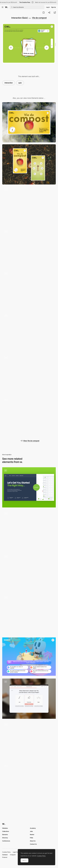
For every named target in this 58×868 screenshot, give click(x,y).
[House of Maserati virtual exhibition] (29, 572)
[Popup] (29, 333)
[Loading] (29, 206)
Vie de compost (39, 18)
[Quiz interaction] (29, 530)
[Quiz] (29, 487)
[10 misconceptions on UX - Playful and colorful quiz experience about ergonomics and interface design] (29, 741)
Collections (6, 831)
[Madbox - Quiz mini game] (29, 657)
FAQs (31, 838)
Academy (33, 828)
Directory (5, 838)
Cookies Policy (6, 852)
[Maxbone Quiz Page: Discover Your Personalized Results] (29, 699)
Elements (5, 835)
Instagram (13, 855)
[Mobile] (29, 164)
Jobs (31, 831)
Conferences (6, 841)
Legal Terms (16, 852)
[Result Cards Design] (29, 783)
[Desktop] (29, 122)
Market (32, 835)
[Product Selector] (29, 615)
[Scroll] (29, 291)
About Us (33, 841)
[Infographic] (29, 417)
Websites (5, 828)
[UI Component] (29, 249)
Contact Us (33, 844)
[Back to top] (29, 375)
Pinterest (5, 857)
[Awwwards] (6, 7)
